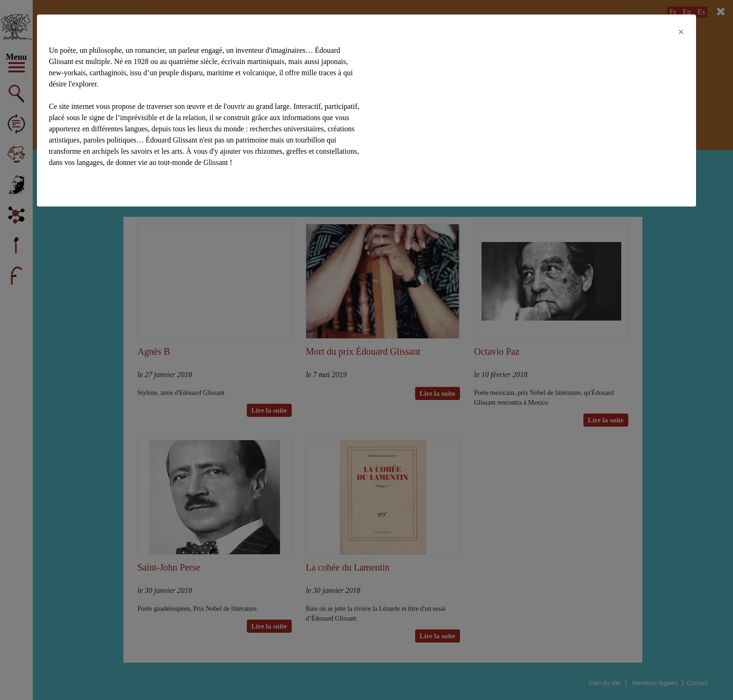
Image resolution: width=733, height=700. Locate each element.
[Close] (681, 32)
